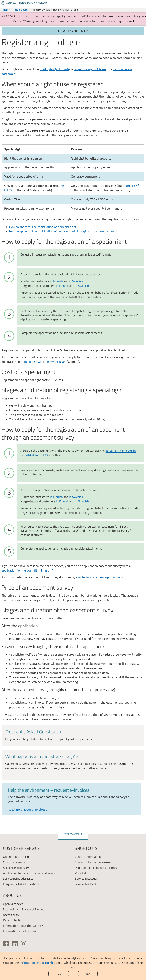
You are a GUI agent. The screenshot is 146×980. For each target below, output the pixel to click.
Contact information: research (94, 862)
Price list (80, 873)
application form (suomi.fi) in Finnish (28, 570)
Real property (21, 10)
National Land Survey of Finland (24, 909)
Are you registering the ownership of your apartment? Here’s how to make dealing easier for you (79, 16)
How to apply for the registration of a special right (43, 227)
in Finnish (56, 281)
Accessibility (11, 915)
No (88, 974)
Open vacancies (13, 904)
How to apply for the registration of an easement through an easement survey (62, 231)
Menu (141, 4)
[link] (73, 735)
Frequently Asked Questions (21, 884)
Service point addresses (18, 878)
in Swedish (76, 281)
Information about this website (23, 926)
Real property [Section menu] (73, 31)
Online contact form (16, 857)
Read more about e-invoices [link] (27, 809)
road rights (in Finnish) (55, 69)
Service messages (86, 878)
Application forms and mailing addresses (29, 873)
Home (6, 10)
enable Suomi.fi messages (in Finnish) (101, 577)
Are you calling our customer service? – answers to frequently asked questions (80, 21)
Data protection (13, 920)
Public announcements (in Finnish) (97, 868)
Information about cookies (37, 962)
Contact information (88, 857)
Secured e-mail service (18, 868)
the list (133, 185)
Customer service (14, 862)
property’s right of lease (90, 69)
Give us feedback (86, 884)
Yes (59, 974)
